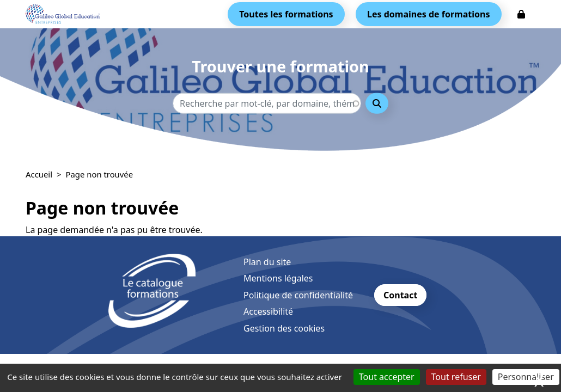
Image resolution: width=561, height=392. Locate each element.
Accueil (39, 174)
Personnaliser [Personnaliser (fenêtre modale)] (526, 377)
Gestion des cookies (284, 328)
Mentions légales (278, 278)
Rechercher (377, 103)
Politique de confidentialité (298, 295)
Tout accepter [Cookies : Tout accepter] (387, 377)
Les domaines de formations (428, 14)
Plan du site (267, 262)
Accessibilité (268, 311)
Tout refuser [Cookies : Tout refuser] (456, 377)
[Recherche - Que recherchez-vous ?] (267, 103)
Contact (400, 295)
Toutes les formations (286, 14)
